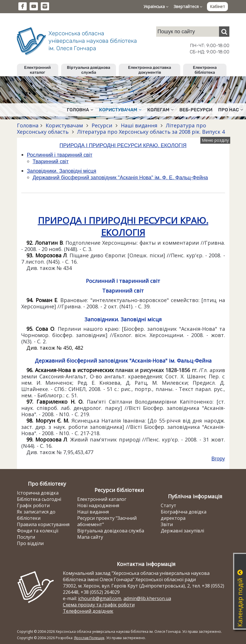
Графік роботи (33, 505)
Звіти (167, 524)
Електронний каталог (37, 70)
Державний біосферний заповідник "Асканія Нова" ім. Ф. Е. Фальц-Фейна (120, 178)
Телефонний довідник (88, 611)
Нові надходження (98, 505)
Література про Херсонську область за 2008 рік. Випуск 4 (150, 132)
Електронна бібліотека (205, 70)
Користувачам (64, 125)
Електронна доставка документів (150, 70)
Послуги (26, 537)
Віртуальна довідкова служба (89, 70)
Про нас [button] (231, 110)
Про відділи (30, 543)
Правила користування (43, 524)
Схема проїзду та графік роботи (99, 605)
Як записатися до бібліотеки (36, 515)
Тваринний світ (51, 162)
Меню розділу (215, 140)
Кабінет (217, 6)
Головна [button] (80, 110)
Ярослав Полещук (89, 638)
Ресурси (102, 125)
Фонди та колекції (38, 531)
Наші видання (139, 125)
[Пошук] (224, 32)
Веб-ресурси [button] (196, 110)
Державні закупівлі (182, 531)
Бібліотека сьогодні (39, 499)
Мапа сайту (90, 537)
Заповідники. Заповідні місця (62, 171)
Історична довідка (38, 493)
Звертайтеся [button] (188, 6)
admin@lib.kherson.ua (147, 598)
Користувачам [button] (120, 110)
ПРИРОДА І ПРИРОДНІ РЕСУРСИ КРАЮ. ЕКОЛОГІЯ (123, 145)
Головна (28, 125)
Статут (168, 505)
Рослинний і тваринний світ (60, 155)
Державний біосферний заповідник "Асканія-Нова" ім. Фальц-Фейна (123, 361)
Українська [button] (156, 6)
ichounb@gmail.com (100, 598)
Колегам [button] (160, 110)
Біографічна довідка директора (184, 515)
